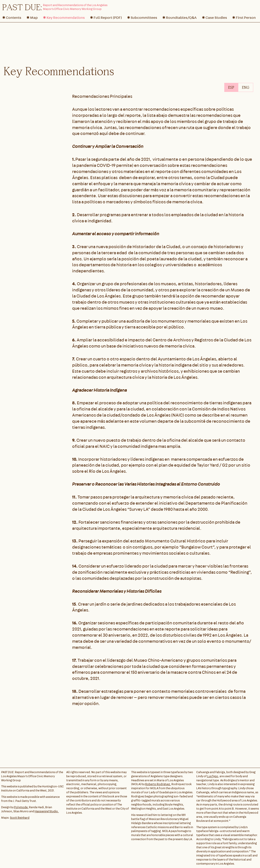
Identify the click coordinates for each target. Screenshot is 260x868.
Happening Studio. (47, 811)
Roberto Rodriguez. (158, 784)
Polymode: (21, 807)
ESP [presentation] (231, 87)
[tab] (231, 87)
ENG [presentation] (246, 87)
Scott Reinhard (20, 818)
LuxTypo (213, 776)
